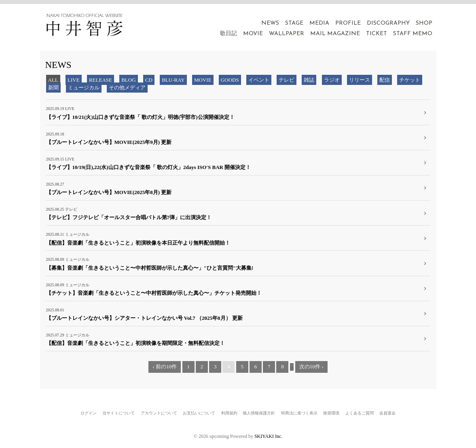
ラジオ (332, 80)
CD (149, 80)
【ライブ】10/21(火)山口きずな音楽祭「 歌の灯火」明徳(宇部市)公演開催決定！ (140, 117)
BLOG (128, 80)
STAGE (294, 23)
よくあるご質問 (360, 413)
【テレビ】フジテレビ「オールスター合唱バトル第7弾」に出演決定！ (129, 217)
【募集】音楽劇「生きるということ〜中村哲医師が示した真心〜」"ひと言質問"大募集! (150, 268)
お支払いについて (199, 413)
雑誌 (309, 80)
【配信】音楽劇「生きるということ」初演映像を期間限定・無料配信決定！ (135, 343)
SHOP (424, 23)
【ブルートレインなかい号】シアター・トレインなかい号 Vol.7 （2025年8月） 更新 (144, 318)
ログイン (89, 413)
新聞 (53, 88)
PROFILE (348, 23)
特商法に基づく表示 (299, 413)
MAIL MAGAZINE (335, 34)
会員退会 (387, 413)
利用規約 (229, 413)
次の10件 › (311, 367)
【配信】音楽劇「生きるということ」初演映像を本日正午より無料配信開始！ (138, 243)
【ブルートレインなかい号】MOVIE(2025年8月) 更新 (109, 192)
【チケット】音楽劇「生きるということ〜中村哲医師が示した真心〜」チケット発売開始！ (154, 293)
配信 (385, 80)
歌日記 (228, 34)
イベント (259, 80)
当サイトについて (118, 413)
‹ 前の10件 (165, 367)
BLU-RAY (173, 80)
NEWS (270, 23)
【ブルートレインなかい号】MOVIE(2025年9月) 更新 (109, 142)
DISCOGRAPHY (388, 23)
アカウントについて (159, 413)
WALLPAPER (287, 34)
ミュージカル (84, 88)
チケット (410, 80)
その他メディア (127, 88)
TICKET (377, 34)
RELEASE (100, 80)
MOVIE (253, 34)
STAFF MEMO (413, 34)
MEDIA (319, 23)
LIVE (74, 80)
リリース (360, 80)
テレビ (287, 80)
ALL (53, 80)
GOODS (230, 80)
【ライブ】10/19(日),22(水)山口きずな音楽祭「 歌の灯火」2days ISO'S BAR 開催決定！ (149, 167)
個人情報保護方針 (259, 413)
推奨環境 (331, 413)
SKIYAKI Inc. (268, 436)
